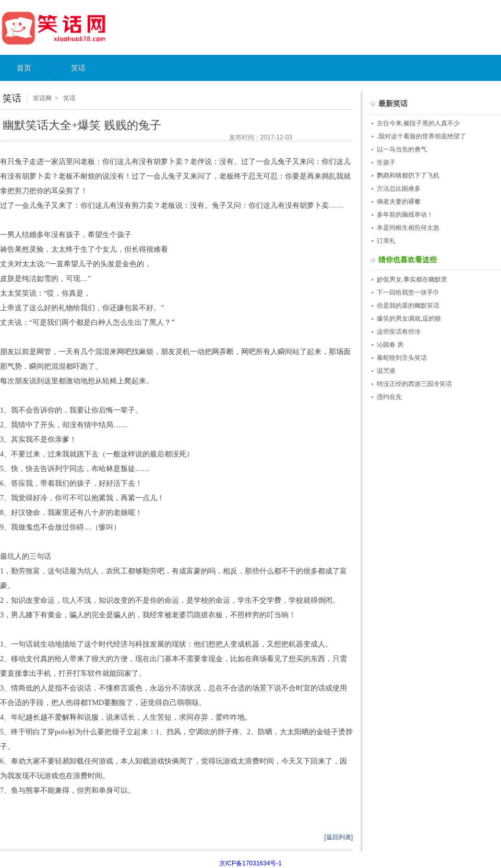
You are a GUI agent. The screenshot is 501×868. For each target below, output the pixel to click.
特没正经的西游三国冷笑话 (414, 384)
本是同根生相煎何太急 (408, 228)
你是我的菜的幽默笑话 (408, 306)
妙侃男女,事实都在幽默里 (412, 279)
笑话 (78, 68)
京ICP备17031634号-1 (250, 863)
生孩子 (386, 162)
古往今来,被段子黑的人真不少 (418, 123)
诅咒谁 (386, 371)
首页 (24, 68)
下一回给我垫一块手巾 (408, 292)
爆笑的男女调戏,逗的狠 (409, 319)
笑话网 (65, 28)
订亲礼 (386, 241)
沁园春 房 (390, 345)
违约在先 (389, 397)
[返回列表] (338, 837)
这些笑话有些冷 (399, 332)
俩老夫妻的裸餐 (399, 202)
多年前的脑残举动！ (405, 215)
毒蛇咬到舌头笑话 (402, 358)
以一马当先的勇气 (402, 149)
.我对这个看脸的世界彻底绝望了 (421, 136)
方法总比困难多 (399, 189)
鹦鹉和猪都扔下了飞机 (408, 175)
